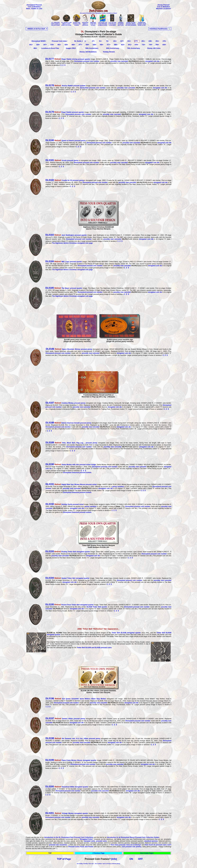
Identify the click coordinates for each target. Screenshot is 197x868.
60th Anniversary (113, 48)
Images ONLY (71, 48)
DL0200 (50, 787)
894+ (35, 48)
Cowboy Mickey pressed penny (70, 403)
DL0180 (50, 140)
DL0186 (50, 349)
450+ (73, 45)
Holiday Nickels (109, 52)
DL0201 (50, 813)
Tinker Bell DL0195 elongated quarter (126, 633)
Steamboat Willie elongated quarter (72, 787)
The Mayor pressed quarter (68, 288)
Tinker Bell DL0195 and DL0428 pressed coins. (94, 648)
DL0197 (50, 718)
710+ (144, 45)
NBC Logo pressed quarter (68, 262)
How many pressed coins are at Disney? (126, 845)
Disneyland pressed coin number (87, 61)
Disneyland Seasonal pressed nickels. (77, 473)
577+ (109, 45)
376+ (52, 45)
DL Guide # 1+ (80, 41)
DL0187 (50, 403)
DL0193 (50, 551)
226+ (150, 41)
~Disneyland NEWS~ (39, 41)
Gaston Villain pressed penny (70, 719)
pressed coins (101, 841)
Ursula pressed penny (66, 160)
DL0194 (50, 578)
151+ (129, 41)
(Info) (114, 859)
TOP (50, 853)
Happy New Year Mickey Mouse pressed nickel (75, 484)
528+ (95, 45)
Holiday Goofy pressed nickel (69, 504)
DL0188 (50, 423)
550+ (102, 45)
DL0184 (50, 261)
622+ (123, 45)
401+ (59, 45)
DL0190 (50, 464)
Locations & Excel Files (50, 48)
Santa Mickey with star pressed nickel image (75, 465)
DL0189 (50, 443)
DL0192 (50, 504)
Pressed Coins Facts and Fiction (81, 847)
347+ (45, 45)
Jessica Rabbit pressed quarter (70, 86)
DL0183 (50, 235)
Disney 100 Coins (154, 48)
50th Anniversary (92, 48)
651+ (130, 45)
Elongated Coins (86, 839)
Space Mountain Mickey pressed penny (73, 349)
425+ (66, 45)
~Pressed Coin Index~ (59, 41)
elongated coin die (152, 61)
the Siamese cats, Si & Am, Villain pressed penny (77, 739)
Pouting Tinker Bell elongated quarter (72, 552)
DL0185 (50, 288)
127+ (122, 41)
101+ (115, 41)
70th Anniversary (134, 48)
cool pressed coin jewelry (132, 847)
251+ (157, 41)
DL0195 (50, 604)
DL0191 (50, 484)
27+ (93, 41)
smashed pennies (151, 841)
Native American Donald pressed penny (73, 423)
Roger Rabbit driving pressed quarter (68, 59)
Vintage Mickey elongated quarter (71, 813)
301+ (31, 45)
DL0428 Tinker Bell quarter (97, 607)
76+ (108, 41)
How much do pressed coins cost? (158, 845)
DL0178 (50, 85)
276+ (164, 41)
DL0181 (50, 160)
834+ (164, 45)
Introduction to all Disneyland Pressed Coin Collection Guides (133, 837)
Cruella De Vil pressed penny (69, 180)
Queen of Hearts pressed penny (70, 141)
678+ (136, 45)
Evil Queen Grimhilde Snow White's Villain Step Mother (76, 699)
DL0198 (50, 738)
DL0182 (50, 180)
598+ (116, 45)
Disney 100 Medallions (88, 52)
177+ (136, 41)
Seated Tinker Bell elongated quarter (72, 578)
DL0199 (50, 760)
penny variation (118, 487)
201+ (143, 41)
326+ (38, 45)
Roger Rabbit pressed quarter (65, 112)
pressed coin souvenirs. (58, 845)
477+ (80, 45)
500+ (87, 45)
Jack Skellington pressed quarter (71, 235)
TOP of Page (64, 859)
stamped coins (89, 841)
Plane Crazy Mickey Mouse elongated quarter (75, 760)
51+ (100, 41)
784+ (157, 45)
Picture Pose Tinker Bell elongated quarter (74, 605)
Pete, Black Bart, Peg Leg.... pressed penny (76, 443)
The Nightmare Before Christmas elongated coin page (72, 243)
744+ (151, 45)
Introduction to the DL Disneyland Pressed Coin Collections (69, 837)
